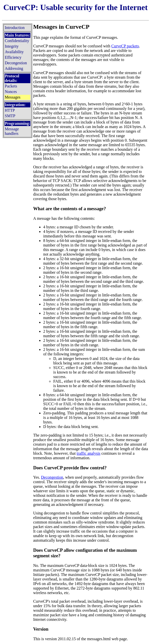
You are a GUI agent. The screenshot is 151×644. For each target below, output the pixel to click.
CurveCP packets (125, 46)
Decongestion (52, 477)
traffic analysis (88, 453)
